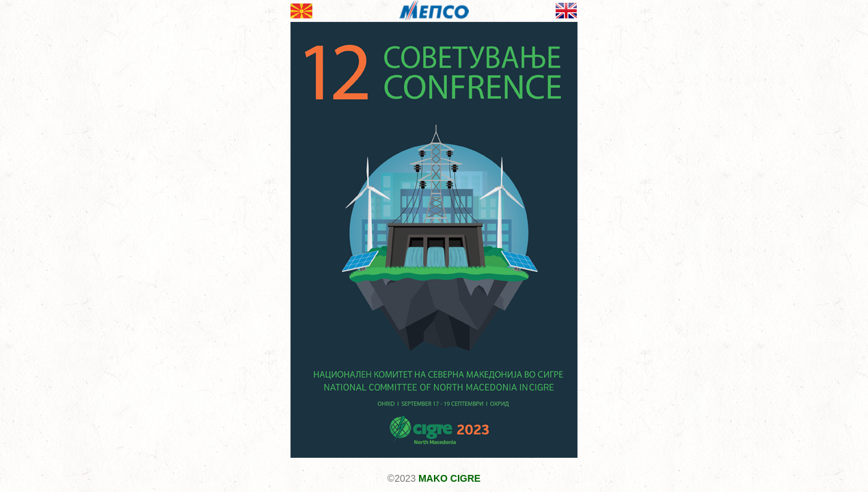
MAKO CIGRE (449, 478)
